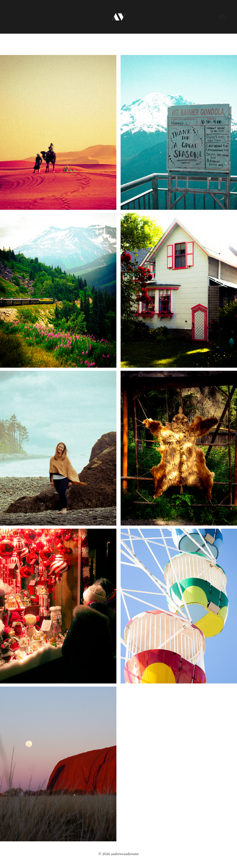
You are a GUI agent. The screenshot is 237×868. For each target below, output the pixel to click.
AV (119, 17)
